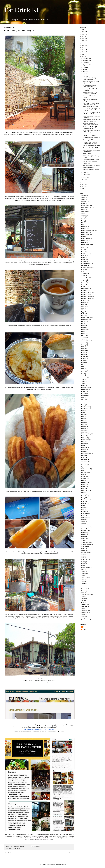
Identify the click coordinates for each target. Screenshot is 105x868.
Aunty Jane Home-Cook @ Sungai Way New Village (91, 79)
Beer (83, 236)
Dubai (83, 304)
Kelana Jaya (84, 389)
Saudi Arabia (85, 517)
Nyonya (83, 467)
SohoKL (83, 539)
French (83, 333)
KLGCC (83, 401)
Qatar (83, 510)
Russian (83, 515)
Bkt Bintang (84, 240)
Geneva (83, 339)
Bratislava (84, 246)
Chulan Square (85, 277)
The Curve (84, 587)
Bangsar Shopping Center (88, 231)
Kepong (83, 391)
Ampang (83, 202)
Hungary (83, 360)
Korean (83, 405)
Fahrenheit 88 (85, 320)
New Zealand (85, 461)
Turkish (83, 601)
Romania (84, 512)
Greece (83, 347)
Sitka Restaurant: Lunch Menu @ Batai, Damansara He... (91, 104)
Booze (83, 242)
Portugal (83, 498)
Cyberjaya (84, 287)
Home (40, 853)
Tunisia (83, 599)
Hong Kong (84, 356)
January (85, 177)
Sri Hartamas (85, 552)
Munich (83, 451)
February (85, 175)
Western (18, 848)
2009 (83, 189)
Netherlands (84, 459)
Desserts (84, 302)
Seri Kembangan (86, 527)
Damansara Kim (85, 295)
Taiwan (83, 572)
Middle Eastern (85, 440)
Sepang (83, 521)
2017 (83, 50)
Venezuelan (84, 606)
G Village (84, 337)
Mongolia (84, 444)
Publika (83, 502)
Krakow (83, 411)
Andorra (83, 203)
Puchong (84, 504)
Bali (82, 223)
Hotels (83, 358)
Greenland (84, 351)
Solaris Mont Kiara (86, 544)
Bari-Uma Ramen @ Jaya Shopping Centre (89, 86)
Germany (84, 345)
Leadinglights (52, 864)
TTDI (83, 597)
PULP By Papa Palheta (37, 618)
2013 (83, 180)
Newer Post (8, 853)
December (86, 58)
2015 (83, 54)
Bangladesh (84, 227)
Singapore (84, 535)
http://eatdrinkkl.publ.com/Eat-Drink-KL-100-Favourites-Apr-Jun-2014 (42, 838)
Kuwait (83, 413)
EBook (83, 310)
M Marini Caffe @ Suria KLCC (90, 148)
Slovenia (84, 537)
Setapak (83, 529)
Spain (83, 548)
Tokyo (83, 591)
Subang (83, 566)
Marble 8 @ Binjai (87, 154)
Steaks (83, 564)
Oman (83, 471)
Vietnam (83, 608)
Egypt (83, 312)
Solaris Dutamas (86, 542)
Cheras (83, 269)
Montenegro (84, 448)
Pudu (83, 506)
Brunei (83, 250)
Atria (83, 213)
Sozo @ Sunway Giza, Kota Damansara (90, 162)
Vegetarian (84, 604)
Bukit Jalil (84, 256)
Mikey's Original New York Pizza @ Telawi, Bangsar (92, 131)
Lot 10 (83, 419)
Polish (83, 494)
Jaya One (84, 380)
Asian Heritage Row (86, 207)
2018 (83, 48)
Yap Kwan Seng (85, 620)
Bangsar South (85, 232)
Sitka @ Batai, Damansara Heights (92, 146)
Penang (83, 486)
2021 (83, 41)
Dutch (83, 308)
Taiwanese (84, 573)
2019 (83, 45)
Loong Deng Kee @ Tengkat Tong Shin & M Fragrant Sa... (91, 120)
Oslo (83, 475)
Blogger (64, 864)
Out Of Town (84, 477)
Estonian (84, 316)
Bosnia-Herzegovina (86, 244)
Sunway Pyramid (86, 568)
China (83, 271)
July (84, 69)
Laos (83, 417)
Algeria (83, 200)
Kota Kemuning (85, 409)
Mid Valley (84, 438)
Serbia (83, 523)
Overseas (84, 479)
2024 (83, 34)
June (84, 72)
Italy (82, 374)
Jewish (83, 382)
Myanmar (84, 455)
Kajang (83, 386)
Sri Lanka (84, 554)
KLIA (83, 403)
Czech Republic (85, 289)
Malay (83, 424)
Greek (83, 349)
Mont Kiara (84, 446)
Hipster (83, 355)
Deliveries (84, 300)
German (83, 343)
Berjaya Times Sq (86, 238)
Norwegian (84, 465)
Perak (83, 488)
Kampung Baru (85, 388)
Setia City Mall (85, 531)
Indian (83, 368)
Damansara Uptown (86, 298)
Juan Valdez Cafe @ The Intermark (92, 165)
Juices (83, 384)
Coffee (14, 848)
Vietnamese (84, 610)
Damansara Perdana (87, 296)
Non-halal (84, 463)
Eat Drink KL (22, 10)
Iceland (83, 362)
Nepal (83, 457)
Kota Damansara (86, 407)
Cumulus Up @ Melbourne (89, 140)
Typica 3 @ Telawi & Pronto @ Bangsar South (90, 100)
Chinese (83, 275)
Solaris (83, 541)
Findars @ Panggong (88, 168)
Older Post (71, 853)
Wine (83, 618)
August (85, 67)
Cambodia (84, 262)
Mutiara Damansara (86, 453)
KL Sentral (84, 395)
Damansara (84, 291)
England (83, 314)
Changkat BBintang (86, 267)
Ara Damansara (85, 205)
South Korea (85, 546)
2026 (83, 30)
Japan (83, 376)
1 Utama (83, 196)
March (85, 173)
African (83, 198)
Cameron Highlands (86, 264)
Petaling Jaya (85, 490)
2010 (83, 187)
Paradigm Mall (85, 482)
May (84, 74)
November (86, 61)
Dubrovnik (84, 306)
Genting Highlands (86, 341)
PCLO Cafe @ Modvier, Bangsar (91, 170)
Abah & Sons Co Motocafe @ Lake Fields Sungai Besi (92, 113)
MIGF (83, 442)
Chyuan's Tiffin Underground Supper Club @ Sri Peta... (90, 93)
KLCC (83, 399)
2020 (83, 43)
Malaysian (84, 426)
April (84, 76)
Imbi (82, 364)
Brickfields (84, 248)
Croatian (83, 285)
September (86, 65)
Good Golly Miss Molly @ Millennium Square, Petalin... (91, 124)
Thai (82, 583)
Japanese (84, 378)
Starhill (83, 562)
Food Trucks (84, 329)
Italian (83, 372)
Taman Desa (85, 577)
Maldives (84, 428)
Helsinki (83, 353)
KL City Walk (85, 393)
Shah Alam (84, 533)
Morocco (84, 449)
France (83, 331)
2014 (83, 56)
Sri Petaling (84, 558)
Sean (85, 629)
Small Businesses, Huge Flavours (91, 138)
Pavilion (83, 484)
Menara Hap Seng (86, 434)
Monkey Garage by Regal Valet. (57, 618)
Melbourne (84, 432)
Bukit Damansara (86, 254)
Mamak (83, 430)
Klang (83, 397)
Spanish (83, 550)
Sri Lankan (84, 556)
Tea (82, 579)
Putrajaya (84, 508)
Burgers (83, 260)
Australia (84, 215)
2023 (83, 36)
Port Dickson (85, 496)
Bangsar (10, 848)
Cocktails (84, 281)
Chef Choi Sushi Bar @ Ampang (91, 160)
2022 (83, 39)
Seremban (84, 525)
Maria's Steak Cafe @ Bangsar (91, 107)
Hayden (85, 627)
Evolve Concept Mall (87, 318)
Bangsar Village (85, 234)
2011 (83, 184)
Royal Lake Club (86, 513)
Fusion (83, 335)
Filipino (83, 325)
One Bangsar (85, 473)
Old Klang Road (85, 469)
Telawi (83, 581)
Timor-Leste (84, 589)
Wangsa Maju (85, 612)
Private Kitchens (85, 500)
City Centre (84, 279)
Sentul (83, 519)
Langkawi (84, 415)
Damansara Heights (86, 293)
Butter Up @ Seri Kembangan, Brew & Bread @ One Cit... (90, 143)
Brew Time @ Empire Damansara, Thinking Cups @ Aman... (91, 135)
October (85, 63)
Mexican (83, 436)
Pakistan (84, 480)
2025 (83, 32)
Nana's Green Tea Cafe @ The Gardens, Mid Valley (91, 128)
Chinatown (84, 273)
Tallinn (83, 575)
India (83, 366)
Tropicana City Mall (86, 595)
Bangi (83, 225)
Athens (83, 209)
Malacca (83, 422)
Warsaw (83, 614)
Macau (83, 420)
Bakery (83, 221)
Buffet (83, 252)
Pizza (83, 492)
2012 (83, 182)
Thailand (84, 585)
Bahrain (83, 219)
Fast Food (84, 322)
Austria (83, 217)
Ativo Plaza (84, 211)
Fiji (82, 324)
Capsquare (84, 265)
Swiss (83, 570)
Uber (83, 603)
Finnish (83, 327)
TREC (83, 593)
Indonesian (84, 370)
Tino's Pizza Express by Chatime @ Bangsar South (91, 82)
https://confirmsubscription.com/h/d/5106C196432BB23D (39, 729)
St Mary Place (85, 560)
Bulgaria (83, 258)
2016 (83, 52)
